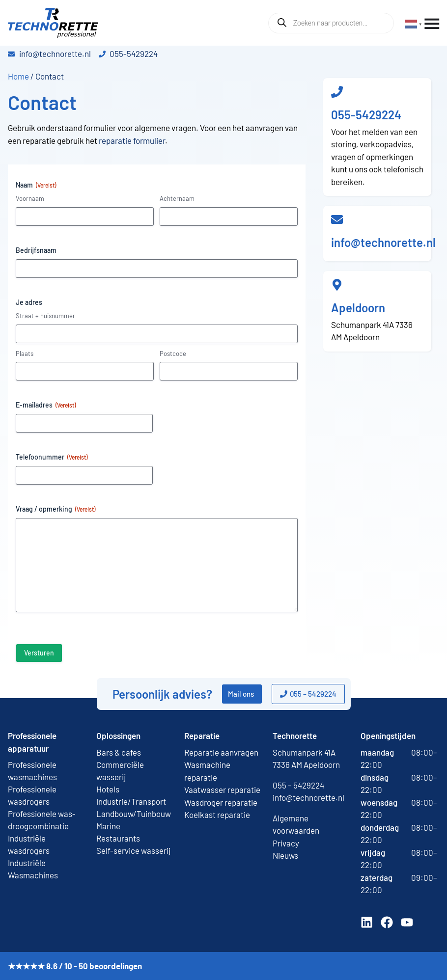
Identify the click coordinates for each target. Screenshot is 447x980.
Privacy (286, 843)
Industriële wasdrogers (29, 844)
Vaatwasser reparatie (222, 789)
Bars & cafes (119, 752)
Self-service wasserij (134, 850)
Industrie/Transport (131, 801)
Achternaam (177, 198)
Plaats (25, 354)
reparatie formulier (131, 140)
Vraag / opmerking (56, 509)
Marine (108, 826)
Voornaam (30, 198)
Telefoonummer (52, 457)
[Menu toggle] (432, 24)
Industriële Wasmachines (33, 869)
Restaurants (118, 838)
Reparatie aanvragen (221, 752)
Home (18, 76)
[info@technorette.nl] (337, 219)
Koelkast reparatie (217, 815)
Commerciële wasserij (120, 771)
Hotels (108, 789)
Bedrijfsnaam (36, 250)
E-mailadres (46, 405)
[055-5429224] (337, 92)
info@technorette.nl (383, 242)
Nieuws (285, 855)
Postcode (173, 354)
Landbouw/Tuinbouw (134, 814)
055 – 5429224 (298, 785)
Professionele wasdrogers (32, 795)
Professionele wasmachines (32, 771)
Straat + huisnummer (45, 316)
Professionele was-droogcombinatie (42, 820)
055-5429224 (366, 115)
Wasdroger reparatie (221, 802)
